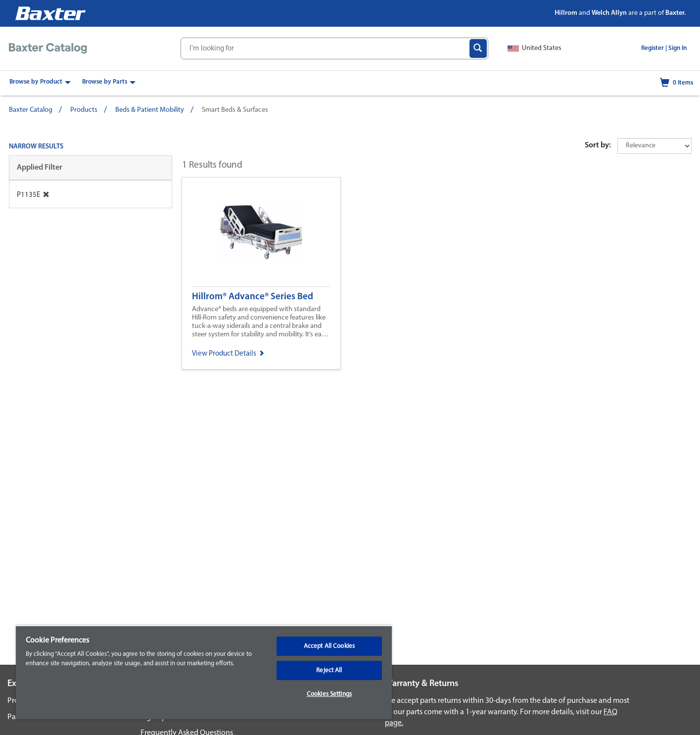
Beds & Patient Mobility (150, 110)
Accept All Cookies (329, 646)
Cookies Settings (329, 694)
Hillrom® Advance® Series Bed (253, 297)
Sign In (677, 48)
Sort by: (598, 145)
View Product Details (228, 354)
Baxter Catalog (31, 110)
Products (84, 110)
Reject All (329, 670)
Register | (654, 48)
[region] (204, 672)
